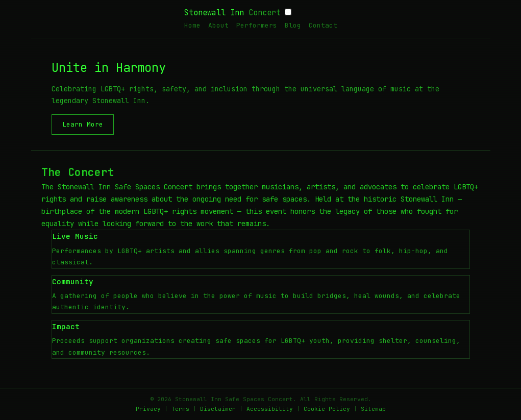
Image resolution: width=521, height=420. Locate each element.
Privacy (148, 409)
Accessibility (270, 409)
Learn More (83, 124)
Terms (180, 409)
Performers (257, 25)
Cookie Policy (327, 409)
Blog (293, 25)
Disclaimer (218, 409)
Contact (323, 25)
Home (192, 25)
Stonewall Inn (232, 13)
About (218, 25)
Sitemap (373, 409)
